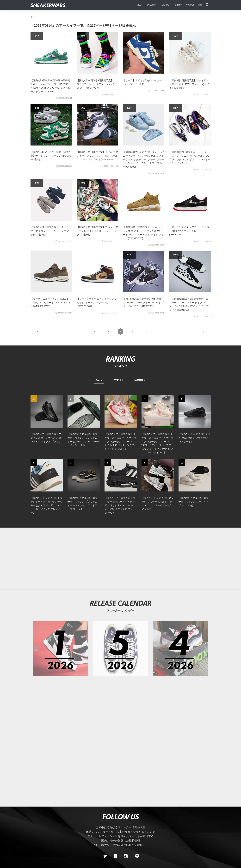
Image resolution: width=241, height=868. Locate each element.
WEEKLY (118, 380)
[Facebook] (115, 856)
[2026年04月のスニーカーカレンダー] (181, 649)
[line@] (136, 856)
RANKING (120, 359)
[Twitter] (105, 856)
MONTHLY (140, 380)
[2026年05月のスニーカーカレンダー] (121, 649)
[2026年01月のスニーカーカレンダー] (61, 649)
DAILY (99, 380)
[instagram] (126, 856)
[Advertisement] (121, 559)
